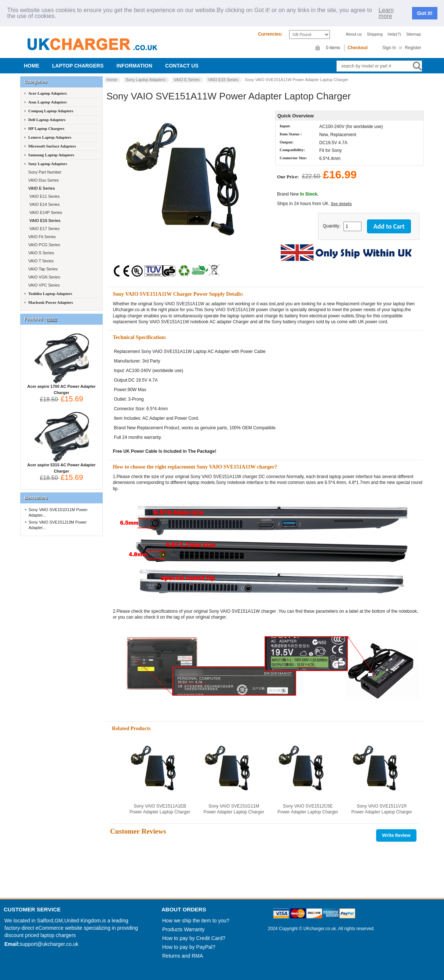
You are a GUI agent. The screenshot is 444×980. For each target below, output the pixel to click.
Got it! (425, 13)
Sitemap (414, 34)
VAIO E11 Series (43, 196)
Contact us (182, 66)
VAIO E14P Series (45, 212)
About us (354, 34)
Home (32, 66)
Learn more (386, 13)
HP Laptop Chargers (46, 128)
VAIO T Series (40, 261)
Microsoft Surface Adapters (52, 146)
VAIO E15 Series (223, 80)
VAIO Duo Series (43, 180)
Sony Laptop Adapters (145, 80)
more (52, 319)
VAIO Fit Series (41, 237)
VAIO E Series (187, 80)
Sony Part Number (44, 172)
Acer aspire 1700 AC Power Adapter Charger (61, 387)
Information (134, 66)
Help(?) (394, 34)
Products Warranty (183, 929)
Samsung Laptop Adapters (51, 155)
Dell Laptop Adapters (47, 120)
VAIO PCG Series (44, 245)
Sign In (389, 48)
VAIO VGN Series (44, 277)
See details (341, 204)
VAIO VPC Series (43, 285)
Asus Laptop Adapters (48, 102)
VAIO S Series (41, 253)
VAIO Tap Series (42, 269)
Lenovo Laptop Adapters (50, 137)
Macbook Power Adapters (51, 302)
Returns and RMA (183, 956)
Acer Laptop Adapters (48, 93)
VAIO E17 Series (43, 229)
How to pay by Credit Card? (194, 938)
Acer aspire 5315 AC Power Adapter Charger (61, 466)
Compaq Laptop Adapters (51, 111)
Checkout (358, 48)
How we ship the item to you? (196, 921)
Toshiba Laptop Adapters (50, 294)
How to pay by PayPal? (189, 947)
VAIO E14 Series (43, 204)
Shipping (375, 34)
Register (413, 48)
